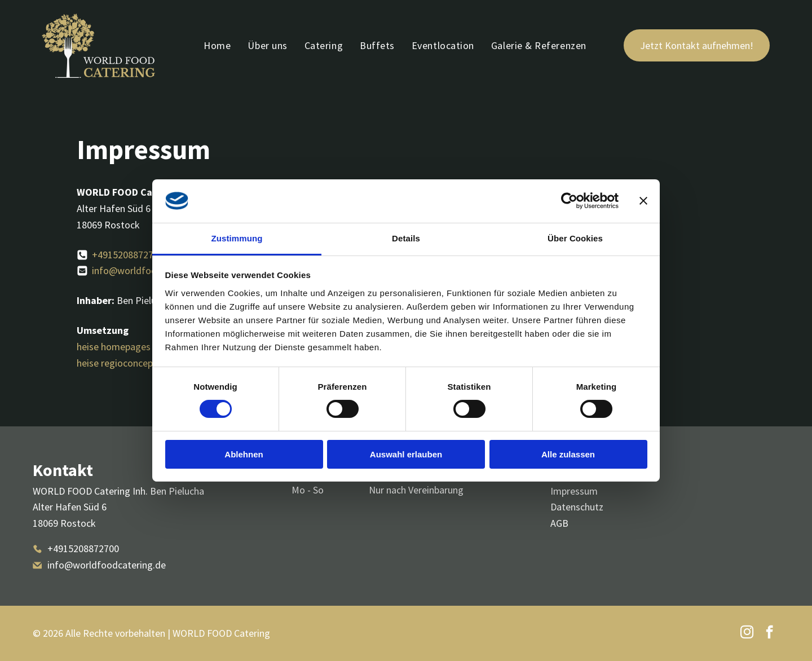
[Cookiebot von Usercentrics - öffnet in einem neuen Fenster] (569, 201)
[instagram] (747, 633)
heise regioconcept (117, 363)
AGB (559, 523)
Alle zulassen (568, 454)
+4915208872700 (128, 255)
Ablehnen (244, 454)
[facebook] (769, 633)
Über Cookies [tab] (575, 238)
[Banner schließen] (643, 201)
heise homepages (114, 347)
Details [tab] (406, 238)
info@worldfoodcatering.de (151, 270)
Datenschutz (577, 507)
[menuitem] (217, 46)
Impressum (574, 491)
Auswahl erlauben (406, 454)
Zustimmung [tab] (237, 238)
